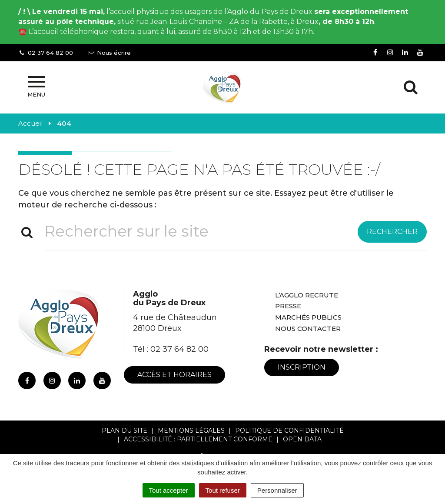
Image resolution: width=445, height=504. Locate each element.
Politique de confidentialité (289, 431)
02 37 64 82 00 (179, 349)
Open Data (302, 439)
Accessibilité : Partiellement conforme (198, 439)
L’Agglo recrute (307, 295)
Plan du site (125, 431)
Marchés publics (308, 317)
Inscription (302, 367)
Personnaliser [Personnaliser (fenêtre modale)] (277, 490)
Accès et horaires (174, 375)
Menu (36, 87)
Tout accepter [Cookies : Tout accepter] (169, 490)
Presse (288, 306)
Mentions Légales (191, 431)
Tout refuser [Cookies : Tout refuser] (223, 490)
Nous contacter (308, 329)
